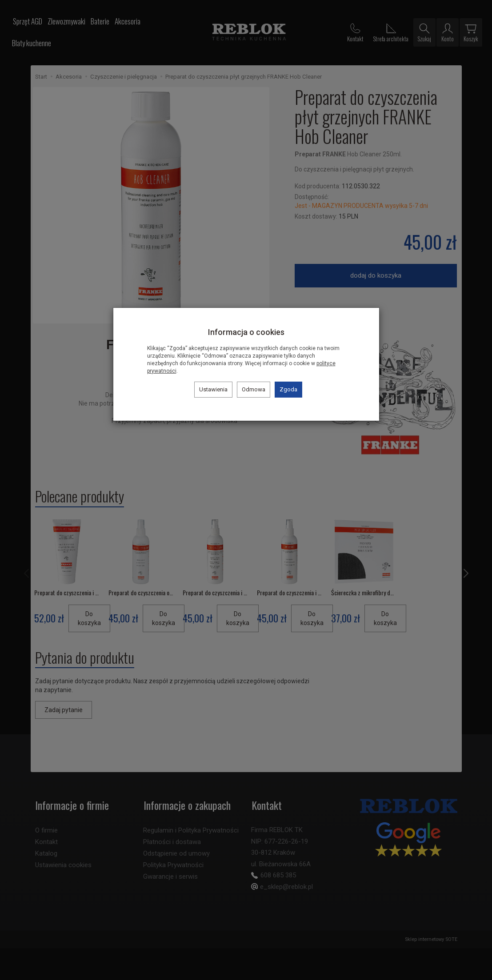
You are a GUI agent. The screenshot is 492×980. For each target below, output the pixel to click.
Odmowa (254, 389)
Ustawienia (213, 389)
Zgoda (288, 389)
